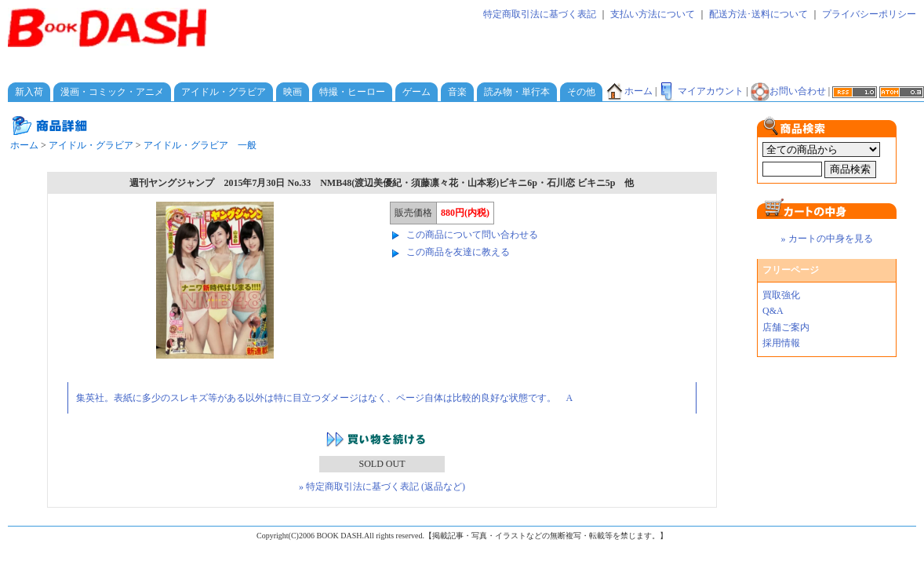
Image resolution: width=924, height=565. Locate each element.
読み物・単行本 (517, 92)
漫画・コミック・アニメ (112, 92)
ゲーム (417, 92)
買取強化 (781, 295)
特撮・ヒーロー (352, 92)
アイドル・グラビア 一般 (200, 145)
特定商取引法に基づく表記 (540, 14)
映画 (293, 92)
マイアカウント (701, 91)
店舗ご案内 (786, 327)
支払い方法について (653, 14)
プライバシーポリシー (869, 14)
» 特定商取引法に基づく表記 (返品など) (382, 487)
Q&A (773, 311)
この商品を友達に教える (458, 252)
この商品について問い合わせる (472, 235)
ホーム (629, 91)
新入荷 (29, 92)
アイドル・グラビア (224, 92)
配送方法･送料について (758, 14)
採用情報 (781, 343)
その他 (581, 92)
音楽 (457, 92)
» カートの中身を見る (827, 239)
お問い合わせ (788, 91)
